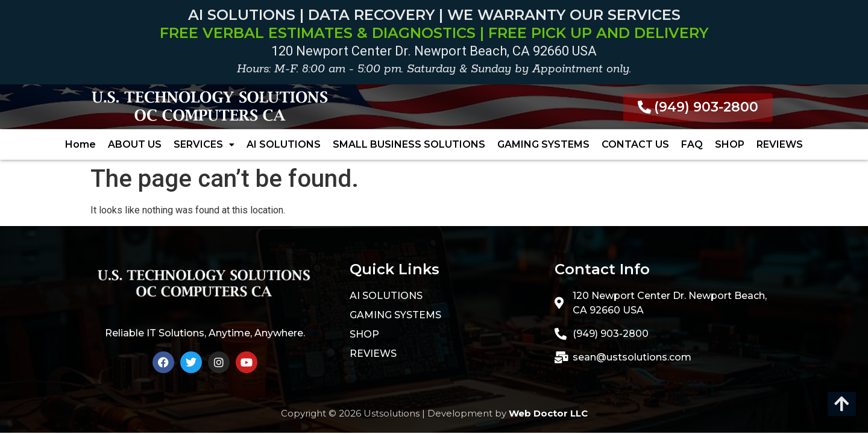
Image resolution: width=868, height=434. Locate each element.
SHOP (730, 144)
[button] (204, 145)
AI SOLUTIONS (284, 144)
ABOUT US (135, 144)
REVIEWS (780, 144)
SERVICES (204, 144)
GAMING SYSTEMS (543, 144)
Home (80, 144)
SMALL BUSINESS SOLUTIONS (409, 144)
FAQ (692, 144)
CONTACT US (635, 144)
